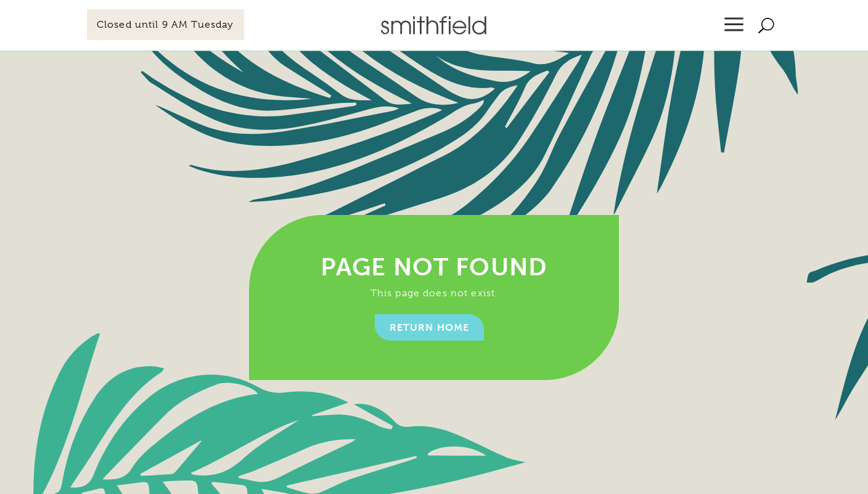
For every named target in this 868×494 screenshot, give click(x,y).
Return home (430, 327)
